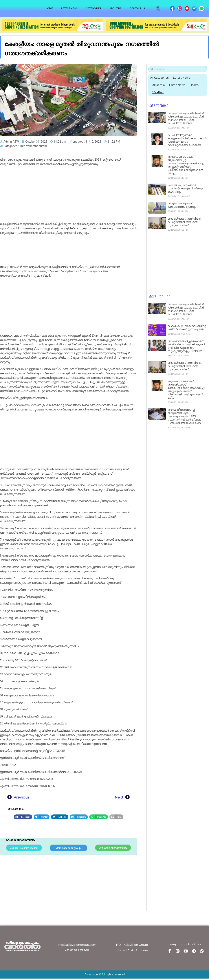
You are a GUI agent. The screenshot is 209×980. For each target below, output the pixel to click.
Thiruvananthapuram (33, 146)
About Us (115, 8)
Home (49, 8)
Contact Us (137, 8)
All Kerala (159, 85)
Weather (158, 92)
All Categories (159, 78)
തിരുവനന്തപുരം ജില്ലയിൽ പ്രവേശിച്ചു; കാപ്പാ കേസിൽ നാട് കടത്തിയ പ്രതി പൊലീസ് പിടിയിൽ (186, 118)
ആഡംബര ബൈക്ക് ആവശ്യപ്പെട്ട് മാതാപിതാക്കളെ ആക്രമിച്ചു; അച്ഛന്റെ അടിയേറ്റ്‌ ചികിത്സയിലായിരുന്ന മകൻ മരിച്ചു (186, 165)
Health (197, 85)
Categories (93, 8)
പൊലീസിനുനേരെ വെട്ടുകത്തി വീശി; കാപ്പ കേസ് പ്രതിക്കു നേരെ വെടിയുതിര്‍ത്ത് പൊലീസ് (187, 140)
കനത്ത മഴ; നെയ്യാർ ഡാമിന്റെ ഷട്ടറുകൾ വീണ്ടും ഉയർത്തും (185, 188)
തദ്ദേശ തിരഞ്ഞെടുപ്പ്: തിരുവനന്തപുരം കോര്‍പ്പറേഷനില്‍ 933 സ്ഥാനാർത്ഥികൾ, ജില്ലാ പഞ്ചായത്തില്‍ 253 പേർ (184, 416)
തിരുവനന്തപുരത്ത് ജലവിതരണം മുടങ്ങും (182, 205)
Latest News (69, 8)
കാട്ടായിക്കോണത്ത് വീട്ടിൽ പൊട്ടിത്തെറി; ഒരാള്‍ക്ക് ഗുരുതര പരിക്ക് (185, 222)
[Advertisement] (68, 195)
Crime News (179, 85)
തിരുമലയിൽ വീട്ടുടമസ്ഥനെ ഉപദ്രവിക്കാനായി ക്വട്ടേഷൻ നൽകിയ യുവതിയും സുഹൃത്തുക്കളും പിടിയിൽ (187, 346)
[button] (158, 9)
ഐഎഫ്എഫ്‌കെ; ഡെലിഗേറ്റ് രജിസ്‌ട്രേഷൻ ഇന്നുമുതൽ (187, 327)
